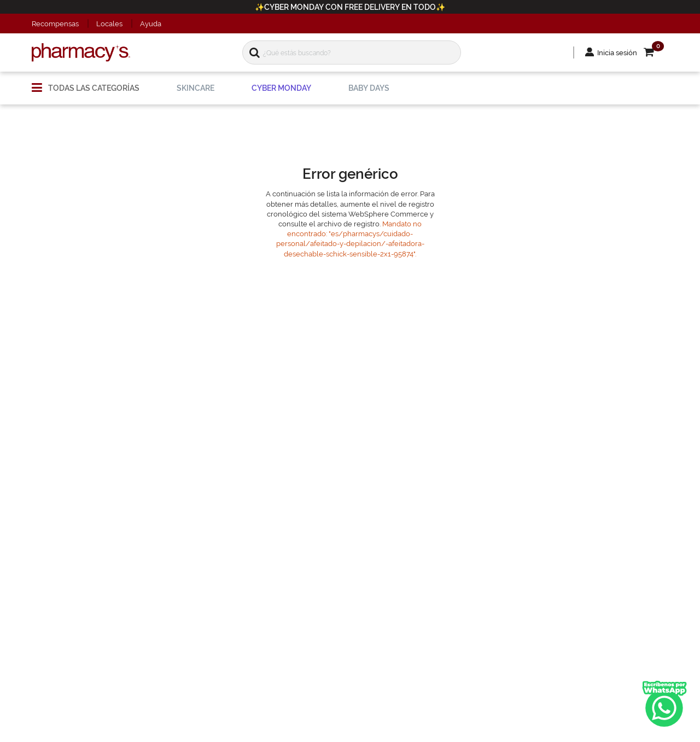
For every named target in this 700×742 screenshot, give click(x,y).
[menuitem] (86, 84)
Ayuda (151, 24)
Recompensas (55, 24)
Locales (109, 24)
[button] (656, 53)
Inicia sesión (617, 53)
